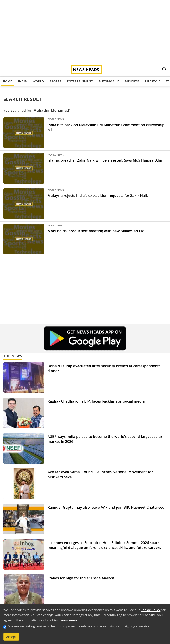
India (22, 81)
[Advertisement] (85, 31)
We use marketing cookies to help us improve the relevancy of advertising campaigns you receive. (79, 626)
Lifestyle (153, 81)
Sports (56, 81)
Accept (11, 637)
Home (7, 81)
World (38, 81)
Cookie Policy (150, 610)
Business (132, 81)
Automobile (109, 81)
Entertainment (80, 81)
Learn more (68, 620)
